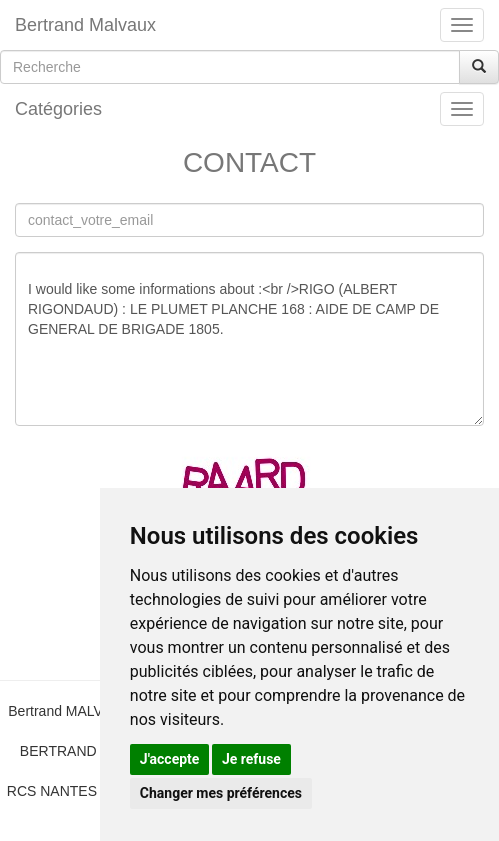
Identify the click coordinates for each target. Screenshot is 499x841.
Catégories (58, 109)
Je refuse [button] (251, 759)
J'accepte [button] (170, 759)
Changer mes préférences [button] (221, 793)
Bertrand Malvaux (85, 25)
